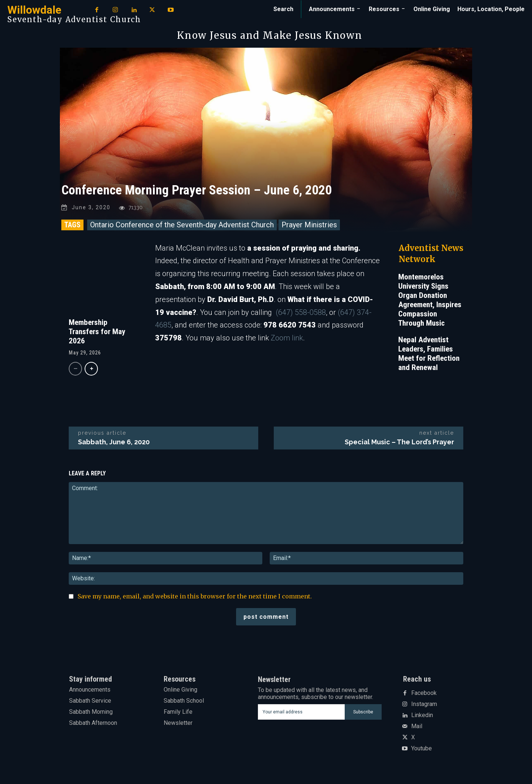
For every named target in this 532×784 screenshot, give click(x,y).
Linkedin (422, 715)
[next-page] (91, 369)
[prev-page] (75, 369)
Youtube (422, 749)
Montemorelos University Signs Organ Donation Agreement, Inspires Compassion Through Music (430, 300)
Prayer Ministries (309, 225)
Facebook (424, 693)
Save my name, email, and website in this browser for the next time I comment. (195, 597)
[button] (283, 9)
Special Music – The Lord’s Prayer (399, 442)
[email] (301, 712)
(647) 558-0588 (301, 312)
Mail (417, 726)
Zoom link (287, 338)
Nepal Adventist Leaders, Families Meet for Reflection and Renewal (429, 354)
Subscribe (363, 712)
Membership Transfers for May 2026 (97, 332)
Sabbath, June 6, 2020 (114, 442)
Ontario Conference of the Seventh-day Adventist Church (182, 225)
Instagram (424, 704)
